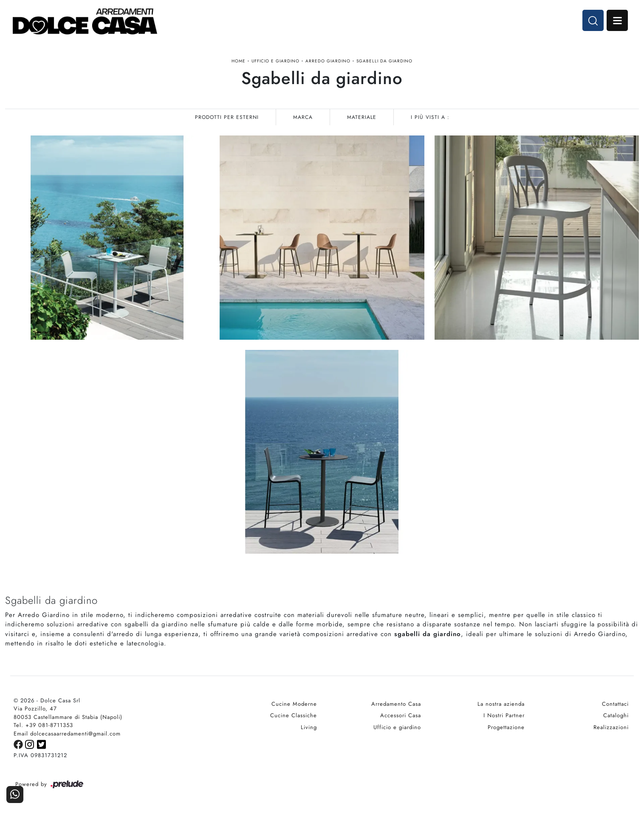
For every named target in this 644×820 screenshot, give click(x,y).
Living (309, 727)
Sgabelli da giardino (384, 61)
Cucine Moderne (294, 704)
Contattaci (615, 704)
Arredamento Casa (396, 704)
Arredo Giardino (328, 61)
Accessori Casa (401, 715)
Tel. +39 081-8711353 (43, 725)
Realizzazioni (611, 727)
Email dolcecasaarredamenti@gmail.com (67, 734)
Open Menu (617, 20)
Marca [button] (303, 117)
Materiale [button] (362, 117)
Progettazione (506, 727)
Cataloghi (616, 715)
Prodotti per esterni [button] (227, 117)
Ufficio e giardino (275, 61)
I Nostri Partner (504, 715)
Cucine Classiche (294, 715)
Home (239, 61)
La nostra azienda (501, 704)
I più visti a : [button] (430, 117)
